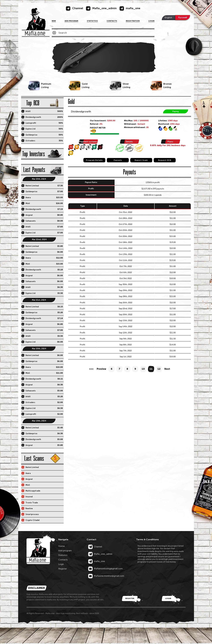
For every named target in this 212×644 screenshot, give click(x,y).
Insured (29, 497)
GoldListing (86, 85)
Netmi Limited (32, 186)
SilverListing (126, 85)
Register (63, 569)
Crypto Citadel (33, 520)
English (168, 18)
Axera (28, 197)
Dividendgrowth (81, 111)
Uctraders (30, 141)
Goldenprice (31, 135)
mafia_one (97, 561)
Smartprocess (32, 514)
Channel (95, 547)
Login (151, 21)
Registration (133, 21)
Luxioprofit (31, 123)
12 (159, 369)
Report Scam (141, 160)
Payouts (118, 160)
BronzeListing (167, 85)
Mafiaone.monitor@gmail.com (106, 576)
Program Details (94, 160)
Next (167, 369)
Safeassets (31, 221)
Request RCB (165, 160)
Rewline (29, 508)
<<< (91, 369)
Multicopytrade (33, 491)
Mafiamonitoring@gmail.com (105, 569)
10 (143, 369)
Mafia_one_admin (100, 554)
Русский (183, 17)
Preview (101, 369)
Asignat (29, 215)
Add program (71, 21)
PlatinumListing (46, 85)
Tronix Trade (32, 503)
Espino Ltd (30, 129)
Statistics (92, 21)
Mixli (28, 203)
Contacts (112, 21)
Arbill (28, 111)
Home (62, 546)
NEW (54, 21)
